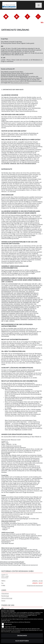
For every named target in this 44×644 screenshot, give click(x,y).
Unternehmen (5, 593)
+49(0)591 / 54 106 (37, 581)
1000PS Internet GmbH (8, 540)
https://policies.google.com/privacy (20, 83)
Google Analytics (8, 624)
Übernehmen (22, 635)
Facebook (5, 609)
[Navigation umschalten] (39, 5)
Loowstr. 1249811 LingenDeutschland (5, 576)
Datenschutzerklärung (23, 617)
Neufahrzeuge (5, 596)
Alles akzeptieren (22, 641)
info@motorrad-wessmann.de (24, 556)
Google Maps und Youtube (10, 627)
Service (3, 601)
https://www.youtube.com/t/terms (10, 78)
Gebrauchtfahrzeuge (7, 598)
